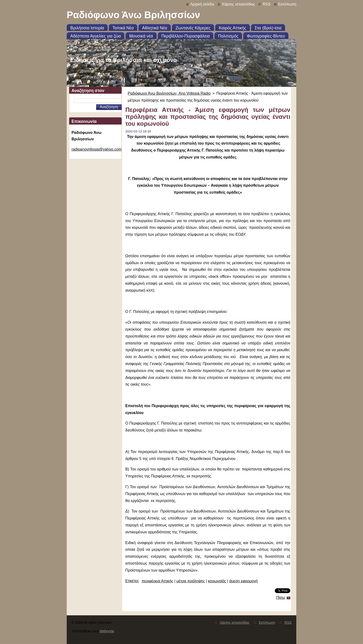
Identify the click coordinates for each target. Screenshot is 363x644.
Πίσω (281, 598)
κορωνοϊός (217, 581)
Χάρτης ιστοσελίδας (238, 4)
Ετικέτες (132, 581)
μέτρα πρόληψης (191, 581)
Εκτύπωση (287, 4)
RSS (267, 4)
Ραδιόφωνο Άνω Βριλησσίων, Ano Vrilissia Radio (169, 93)
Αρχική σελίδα (202, 4)
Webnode (107, 631)
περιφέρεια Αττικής (157, 581)
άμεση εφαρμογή (243, 581)
